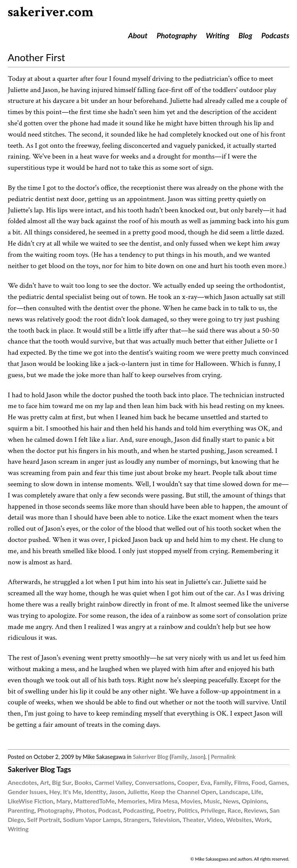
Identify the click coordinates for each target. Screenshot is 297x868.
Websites (239, 819)
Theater (193, 819)
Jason (197, 757)
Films (241, 782)
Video (215, 819)
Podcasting (138, 810)
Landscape (234, 792)
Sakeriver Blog (151, 757)
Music (212, 801)
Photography (177, 35)
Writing (218, 35)
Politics (188, 810)
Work (263, 819)
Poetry (166, 810)
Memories (131, 801)
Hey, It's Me (65, 792)
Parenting (21, 810)
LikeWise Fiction (31, 801)
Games (278, 782)
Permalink (223, 757)
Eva (206, 782)
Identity (96, 792)
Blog (246, 35)
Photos (85, 810)
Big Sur (61, 782)
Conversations (155, 782)
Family (179, 757)
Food (259, 782)
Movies (191, 801)
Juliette (138, 792)
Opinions (254, 801)
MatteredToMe (94, 801)
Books (83, 782)
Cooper (187, 782)
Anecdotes (22, 782)
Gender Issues (27, 792)
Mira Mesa (163, 801)
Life (256, 792)
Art (45, 782)
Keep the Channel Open (183, 792)
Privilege (213, 810)
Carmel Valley (114, 782)
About (138, 35)
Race (234, 810)
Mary (63, 801)
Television (166, 819)
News (231, 801)
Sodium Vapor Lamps (92, 819)
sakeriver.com (51, 12)
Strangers (136, 819)
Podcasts (275, 35)
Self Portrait (44, 819)
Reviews (255, 810)
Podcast (109, 810)
